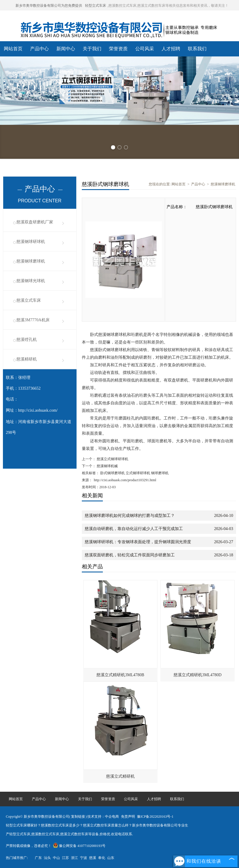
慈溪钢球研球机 (31, 242)
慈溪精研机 (27, 359)
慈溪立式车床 (29, 300)
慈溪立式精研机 (120, 776)
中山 (56, 858)
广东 (38, 858)
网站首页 (13, 49)
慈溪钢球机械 (107, 466)
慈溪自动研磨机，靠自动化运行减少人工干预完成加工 (134, 529)
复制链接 (78, 817)
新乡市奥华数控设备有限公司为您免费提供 (49, 6)
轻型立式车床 (96, 6)
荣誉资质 (118, 49)
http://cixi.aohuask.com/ (38, 410)
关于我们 (92, 49)
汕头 (47, 858)
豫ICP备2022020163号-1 (155, 817)
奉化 (102, 858)
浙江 (75, 858)
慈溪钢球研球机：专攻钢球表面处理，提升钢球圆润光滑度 (138, 542)
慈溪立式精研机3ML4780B (120, 675)
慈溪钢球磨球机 (31, 261)
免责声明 (128, 817)
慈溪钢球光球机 (31, 281)
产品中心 (39, 49)
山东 (111, 858)
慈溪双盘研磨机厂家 (35, 222)
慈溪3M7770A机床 (33, 320)
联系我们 (197, 49)
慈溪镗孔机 (27, 340)
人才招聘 (171, 49)
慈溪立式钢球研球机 (112, 459)
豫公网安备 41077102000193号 (79, 846)
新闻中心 (66, 49)
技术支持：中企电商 (103, 817)
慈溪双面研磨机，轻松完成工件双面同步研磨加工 (130, 555)
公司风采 (145, 49)
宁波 (84, 858)
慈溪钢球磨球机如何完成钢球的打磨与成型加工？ (130, 516)
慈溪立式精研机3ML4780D (198, 675)
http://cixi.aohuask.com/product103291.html (125, 480)
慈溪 (93, 858)
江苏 (65, 858)
